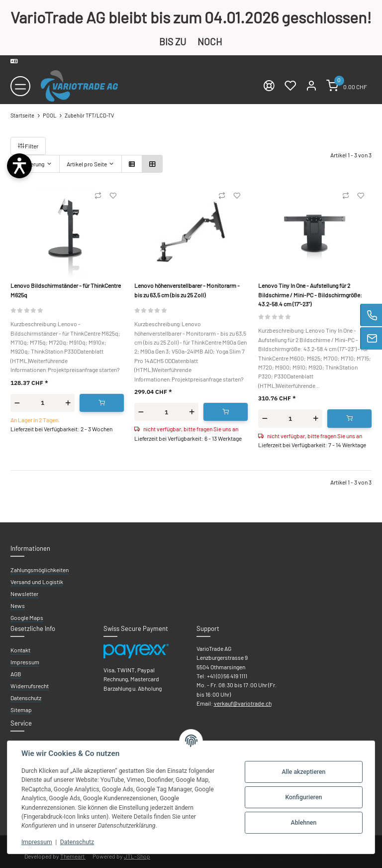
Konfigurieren (303, 797)
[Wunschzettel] (290, 86)
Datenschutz (77, 842)
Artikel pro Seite (87, 164)
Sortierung (31, 164)
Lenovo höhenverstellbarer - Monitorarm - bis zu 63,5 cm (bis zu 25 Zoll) (187, 290)
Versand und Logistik (37, 582)
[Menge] (43, 403)
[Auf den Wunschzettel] (113, 196)
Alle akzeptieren (303, 772)
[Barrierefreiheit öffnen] (19, 166)
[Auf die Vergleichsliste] (98, 196)
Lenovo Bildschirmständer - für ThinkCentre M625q (66, 290)
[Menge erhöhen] (68, 403)
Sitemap (21, 710)
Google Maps (27, 618)
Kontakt (20, 650)
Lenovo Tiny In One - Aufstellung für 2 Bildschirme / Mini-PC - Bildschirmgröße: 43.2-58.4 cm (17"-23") (310, 295)
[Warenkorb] (347, 86)
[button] (132, 164)
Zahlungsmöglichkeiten (40, 570)
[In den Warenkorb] (102, 403)
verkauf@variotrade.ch (243, 703)
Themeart (73, 856)
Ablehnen (304, 823)
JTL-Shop (137, 856)
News (18, 606)
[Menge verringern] (17, 403)
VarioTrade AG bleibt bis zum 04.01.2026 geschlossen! (191, 17)
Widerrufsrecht (30, 686)
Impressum (37, 842)
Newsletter (24, 594)
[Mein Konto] (311, 86)
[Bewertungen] (27, 310)
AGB (16, 674)
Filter (28, 146)
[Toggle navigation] (20, 86)
